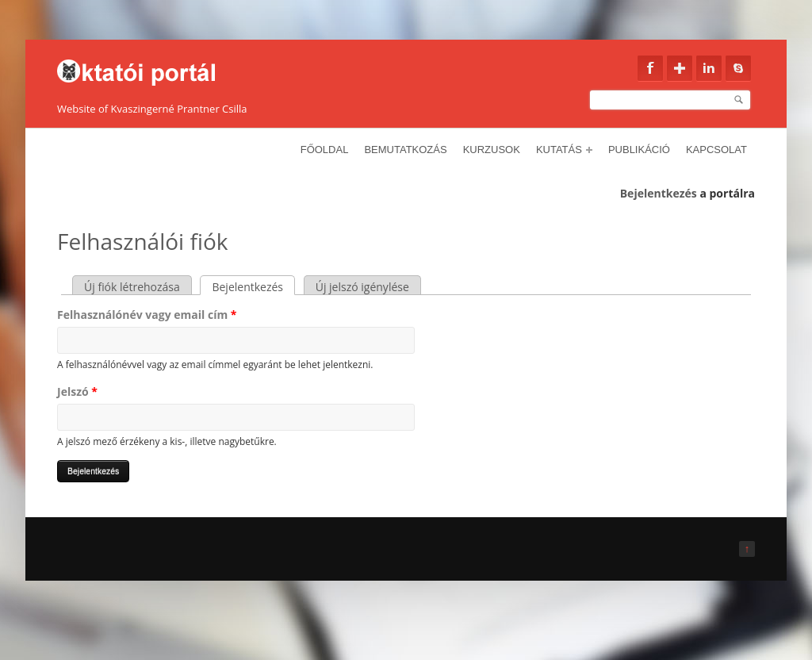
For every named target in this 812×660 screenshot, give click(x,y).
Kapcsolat (716, 150)
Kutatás (564, 150)
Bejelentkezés (659, 193)
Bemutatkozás (405, 150)
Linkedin (709, 68)
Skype (738, 68)
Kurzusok (492, 150)
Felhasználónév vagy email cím (147, 315)
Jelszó (77, 391)
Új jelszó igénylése (362, 287)
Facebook (650, 68)
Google (680, 68)
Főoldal (325, 150)
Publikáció (639, 150)
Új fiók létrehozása (132, 287)
